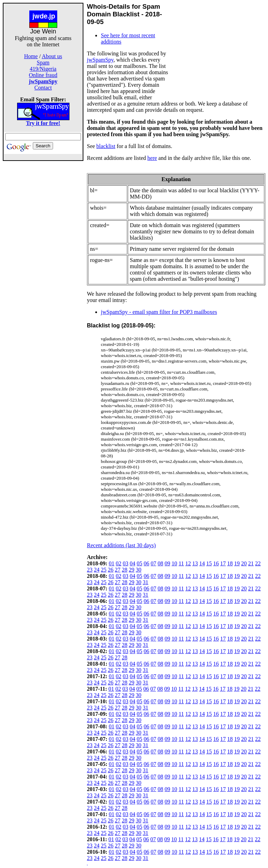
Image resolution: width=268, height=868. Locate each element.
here (152, 158)
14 (202, 563)
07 (154, 563)
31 (146, 582)
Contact (43, 88)
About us (52, 56)
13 (195, 563)
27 (118, 570)
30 (139, 570)
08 (161, 563)
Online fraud (43, 75)
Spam (43, 63)
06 (147, 563)
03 (126, 563)
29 (132, 570)
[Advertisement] (43, 265)
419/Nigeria (43, 69)
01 (112, 563)
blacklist (106, 146)
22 (258, 563)
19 (237, 563)
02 (119, 563)
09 (167, 563)
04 (133, 563)
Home (31, 56)
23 (90, 570)
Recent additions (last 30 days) (121, 545)
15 (209, 563)
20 (244, 563)
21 (251, 563)
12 (188, 563)
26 (111, 570)
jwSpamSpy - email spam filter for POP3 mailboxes (159, 312)
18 (230, 563)
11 (181, 563)
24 (97, 570)
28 (125, 570)
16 (216, 563)
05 (140, 563)
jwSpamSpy (100, 60)
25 (104, 570)
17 (223, 563)
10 (174, 563)
